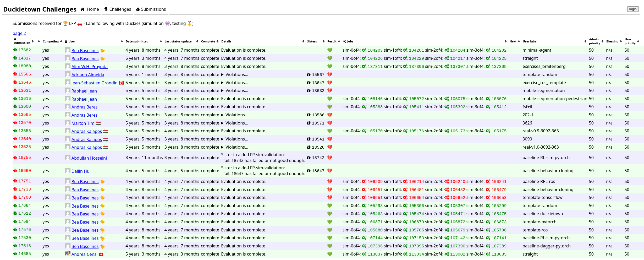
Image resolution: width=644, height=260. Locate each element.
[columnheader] (24, 41)
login (633, 9)
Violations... (237, 74)
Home (90, 9)
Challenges (118, 9)
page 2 (19, 33)
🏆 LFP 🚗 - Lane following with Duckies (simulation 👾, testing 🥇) (128, 23)
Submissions (151, 9)
